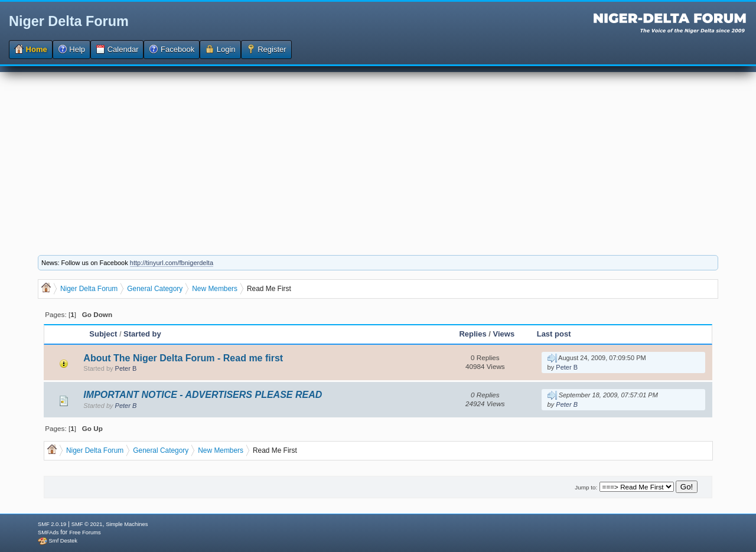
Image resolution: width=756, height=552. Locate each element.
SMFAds (48, 533)
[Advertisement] (378, 155)
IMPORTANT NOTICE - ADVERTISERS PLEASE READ (203, 395)
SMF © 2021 (87, 524)
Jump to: (586, 487)
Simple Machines (127, 524)
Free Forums (85, 533)
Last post (554, 334)
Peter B (126, 368)
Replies (472, 334)
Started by (142, 334)
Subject (103, 334)
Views (504, 334)
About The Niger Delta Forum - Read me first (183, 358)
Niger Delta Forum (69, 21)
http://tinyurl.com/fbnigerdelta (172, 263)
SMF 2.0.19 (52, 524)
